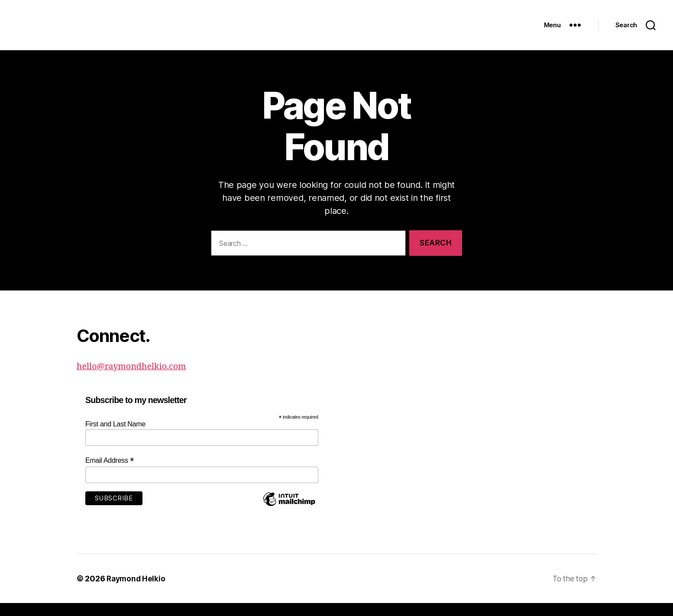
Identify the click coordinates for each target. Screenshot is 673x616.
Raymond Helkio (137, 592)
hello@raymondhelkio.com (135, 379)
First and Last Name (115, 437)
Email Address (110, 473)
